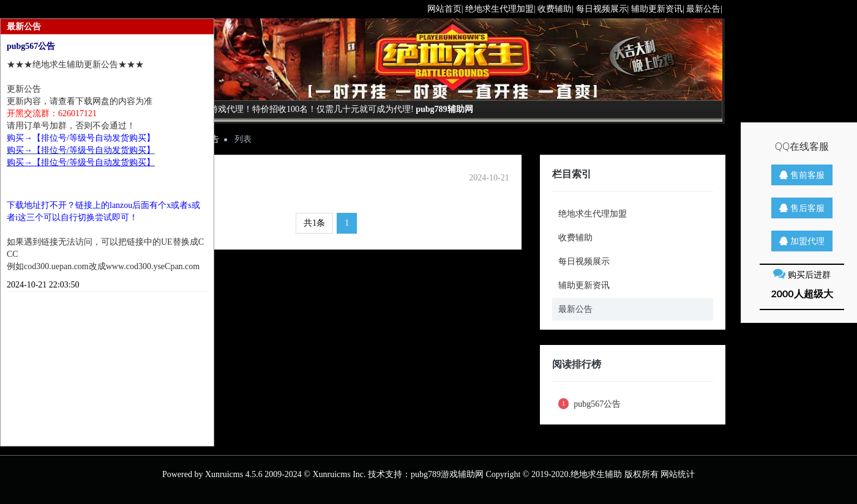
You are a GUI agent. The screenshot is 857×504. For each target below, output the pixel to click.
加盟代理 (802, 241)
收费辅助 (575, 238)
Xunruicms (224, 474)
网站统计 (678, 474)
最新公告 (575, 309)
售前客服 (802, 175)
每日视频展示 (584, 261)
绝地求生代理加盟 (593, 214)
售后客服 (802, 208)
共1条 (314, 223)
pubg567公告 (590, 404)
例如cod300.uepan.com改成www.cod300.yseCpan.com (103, 266)
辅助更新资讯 (584, 285)
